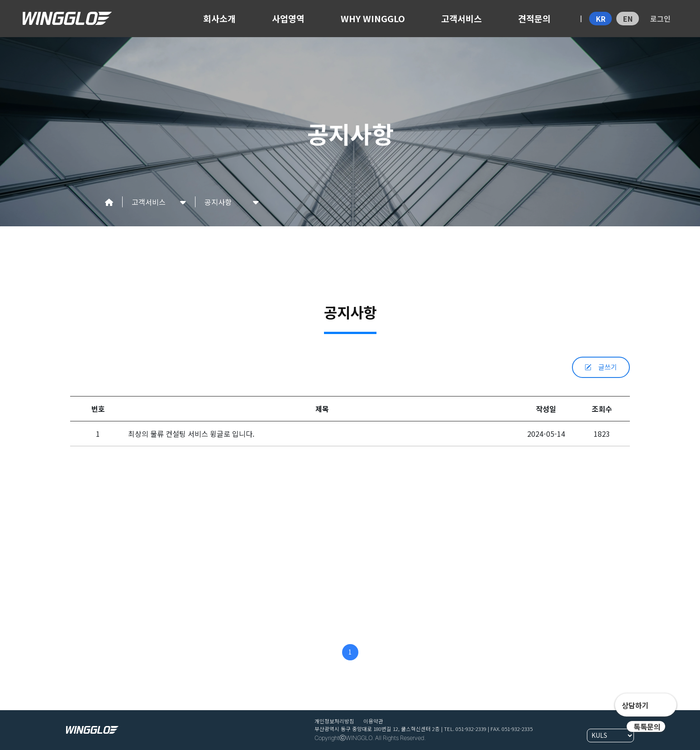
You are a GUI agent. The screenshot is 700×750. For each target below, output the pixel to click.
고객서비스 (462, 19)
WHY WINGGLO (373, 19)
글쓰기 (601, 367)
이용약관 (373, 721)
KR (601, 19)
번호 (98, 409)
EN (628, 19)
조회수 (602, 409)
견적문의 (534, 19)
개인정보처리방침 (334, 721)
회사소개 (219, 19)
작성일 (546, 409)
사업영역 (288, 19)
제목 (322, 409)
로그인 (660, 19)
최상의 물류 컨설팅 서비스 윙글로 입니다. (191, 434)
